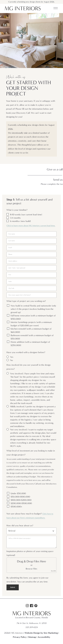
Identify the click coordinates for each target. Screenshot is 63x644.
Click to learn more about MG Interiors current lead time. (31, 226)
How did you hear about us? (20, 526)
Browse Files (31, 569)
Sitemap (32, 637)
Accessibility (44, 637)
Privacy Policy (20, 637)
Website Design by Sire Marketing (41, 633)
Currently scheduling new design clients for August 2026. (31, 2)
